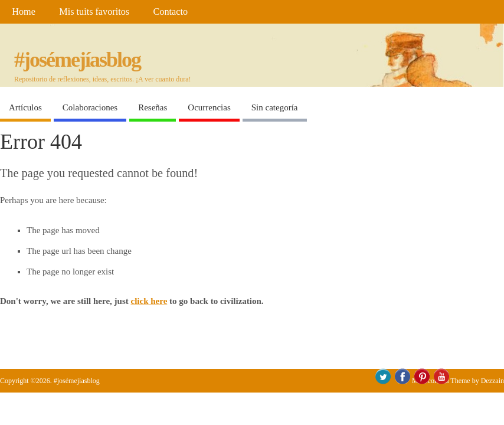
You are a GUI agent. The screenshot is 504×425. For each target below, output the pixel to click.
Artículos (25, 107)
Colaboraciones (90, 107)
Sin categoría (275, 107)
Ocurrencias (209, 107)
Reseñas (153, 107)
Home (24, 12)
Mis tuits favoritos (94, 12)
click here (149, 301)
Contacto (171, 12)
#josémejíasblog (77, 60)
